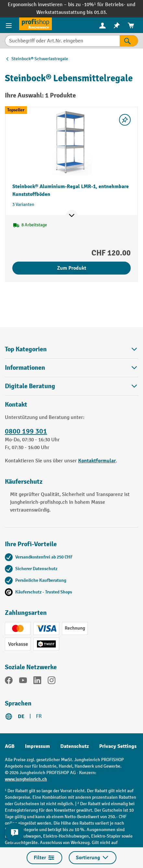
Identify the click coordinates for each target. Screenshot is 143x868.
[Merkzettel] (117, 25)
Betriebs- (116, 5)
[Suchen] (129, 41)
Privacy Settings (118, 746)
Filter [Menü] (44, 858)
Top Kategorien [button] (71, 349)
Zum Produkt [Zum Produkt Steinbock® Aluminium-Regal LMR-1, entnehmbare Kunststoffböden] (72, 268)
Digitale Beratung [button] (71, 386)
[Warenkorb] (131, 25)
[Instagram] (52, 682)
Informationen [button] (71, 368)
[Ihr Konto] (102, 25)
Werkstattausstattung (61, 12)
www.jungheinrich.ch (26, 779)
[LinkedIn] (37, 682)
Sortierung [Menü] (93, 858)
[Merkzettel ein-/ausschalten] (125, 120)
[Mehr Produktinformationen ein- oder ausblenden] (72, 216)
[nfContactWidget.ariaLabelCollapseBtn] (15, 832)
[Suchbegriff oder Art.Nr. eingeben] (62, 41)
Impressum (37, 746)
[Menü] (10, 25)
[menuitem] (102, 25)
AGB (10, 746)
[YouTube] (23, 682)
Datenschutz (75, 746)
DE (21, 716)
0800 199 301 (26, 431)
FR (39, 716)
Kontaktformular (97, 461)
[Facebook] (9, 682)
